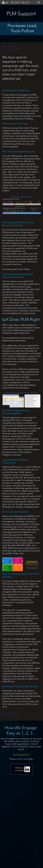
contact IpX (21, 759)
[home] (4, 2)
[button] (39, 2)
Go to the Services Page (11, 48)
